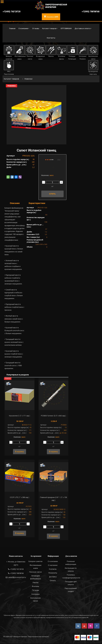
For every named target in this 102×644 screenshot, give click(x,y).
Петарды (35, 591)
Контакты (51, 38)
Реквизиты (53, 573)
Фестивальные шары (35, 567)
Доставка (53, 577)
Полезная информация (70, 563)
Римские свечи (35, 572)
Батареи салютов (35, 562)
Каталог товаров (49, 28)
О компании (23, 28)
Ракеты (35, 583)
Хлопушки (35, 595)
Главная (12, 28)
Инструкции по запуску (70, 570)
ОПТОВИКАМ (66, 28)
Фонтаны (35, 587)
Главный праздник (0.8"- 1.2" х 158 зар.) (53, 499)
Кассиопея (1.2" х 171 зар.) (20, 416)
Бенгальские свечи (35, 600)
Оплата (53, 581)
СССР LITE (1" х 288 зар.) (20, 498)
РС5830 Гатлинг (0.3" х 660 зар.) (53, 416)
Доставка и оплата (82, 28)
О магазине (53, 566)
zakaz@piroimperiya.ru (16, 578)
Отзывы (36, 28)
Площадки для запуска (70, 584)
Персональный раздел (71, 590)
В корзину (19, 452)
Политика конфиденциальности (71, 577)
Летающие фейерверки (35, 578)
